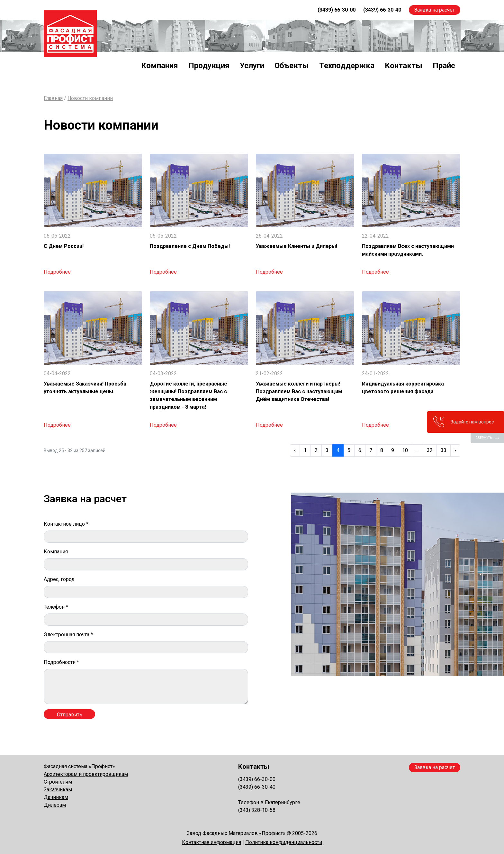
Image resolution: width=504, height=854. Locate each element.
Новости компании (90, 98)
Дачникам (56, 797)
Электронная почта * (68, 635)
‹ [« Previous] (295, 450)
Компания (160, 66)
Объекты (292, 66)
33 (444, 450)
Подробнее (57, 272)
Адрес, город (59, 579)
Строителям (58, 782)
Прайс (444, 66)
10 (405, 450)
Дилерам (55, 805)
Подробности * (61, 662)
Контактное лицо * (66, 524)
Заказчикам (58, 790)
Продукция (209, 66)
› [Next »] (455, 450)
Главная (53, 98)
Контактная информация (212, 842)
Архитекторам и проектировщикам (86, 774)
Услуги (252, 66)
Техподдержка (347, 66)
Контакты (404, 66)
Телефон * (56, 607)
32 (430, 450)
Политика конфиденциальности (284, 842)
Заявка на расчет (435, 10)
